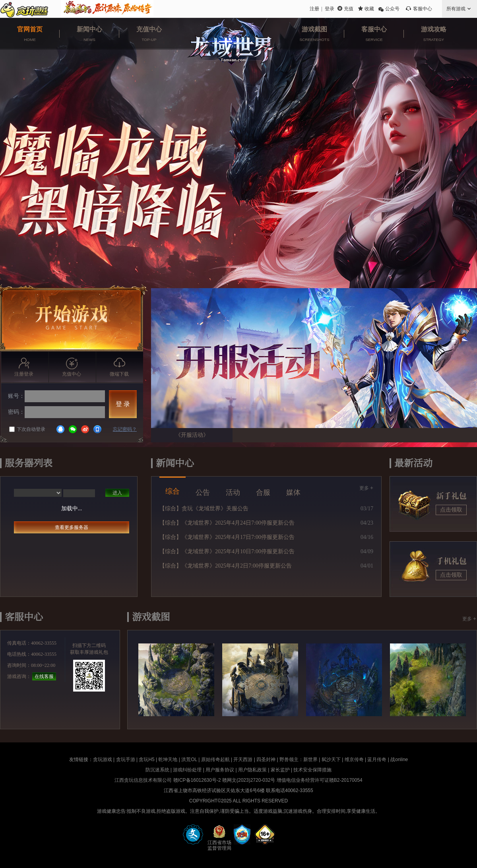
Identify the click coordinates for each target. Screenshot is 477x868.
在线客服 (44, 676)
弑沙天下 (331, 759)
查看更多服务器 (72, 527)
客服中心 (423, 9)
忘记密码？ (125, 429)
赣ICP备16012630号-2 (197, 780)
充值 (349, 9)
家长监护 (280, 770)
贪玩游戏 (103, 759)
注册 (314, 9)
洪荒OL (189, 759)
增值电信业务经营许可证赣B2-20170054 (320, 780)
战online (399, 759)
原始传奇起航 (215, 759)
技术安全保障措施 (312, 770)
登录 (330, 9)
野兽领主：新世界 (299, 759)
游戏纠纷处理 (187, 770)
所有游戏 (456, 9)
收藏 (369, 9)
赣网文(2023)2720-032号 (249, 780)
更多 (366, 488)
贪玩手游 (126, 759)
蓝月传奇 (377, 759)
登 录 (123, 404)
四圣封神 (266, 759)
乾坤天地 (168, 759)
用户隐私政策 (252, 770)
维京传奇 (354, 759)
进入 (117, 493)
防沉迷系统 (157, 770)
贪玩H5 (146, 759)
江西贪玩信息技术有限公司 (143, 780)
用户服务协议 (220, 770)
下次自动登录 (27, 429)
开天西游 (243, 759)
